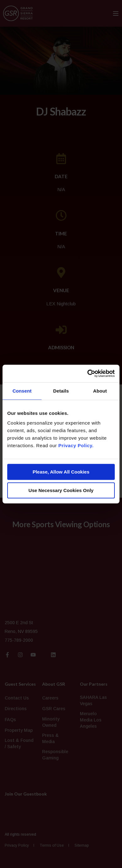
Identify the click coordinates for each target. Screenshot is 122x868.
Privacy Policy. (76, 445)
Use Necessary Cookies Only (61, 490)
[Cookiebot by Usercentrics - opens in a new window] (88, 373)
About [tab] (100, 391)
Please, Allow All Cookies (61, 472)
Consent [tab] (22, 391)
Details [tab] (61, 391)
